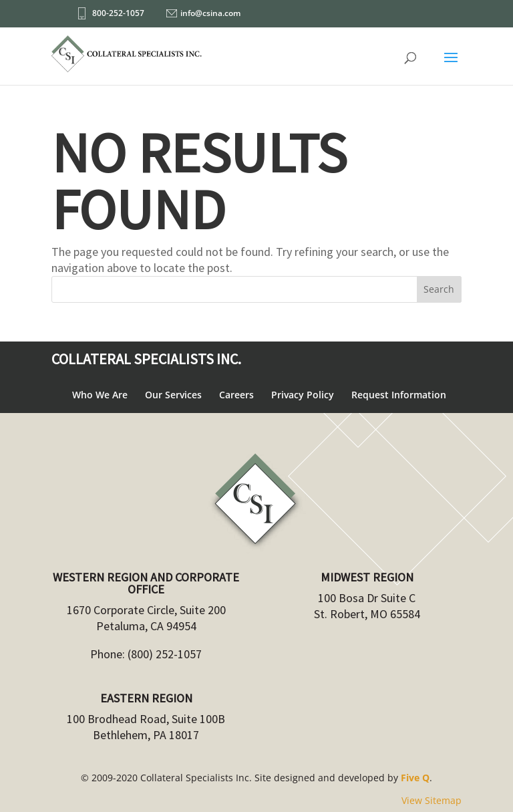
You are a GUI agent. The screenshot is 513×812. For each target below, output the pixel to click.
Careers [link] (236, 395)
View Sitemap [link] (432, 800)
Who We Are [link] (100, 395)
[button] (451, 66)
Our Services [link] (173, 395)
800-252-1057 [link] (118, 13)
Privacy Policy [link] (303, 395)
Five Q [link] (415, 778)
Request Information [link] (399, 395)
